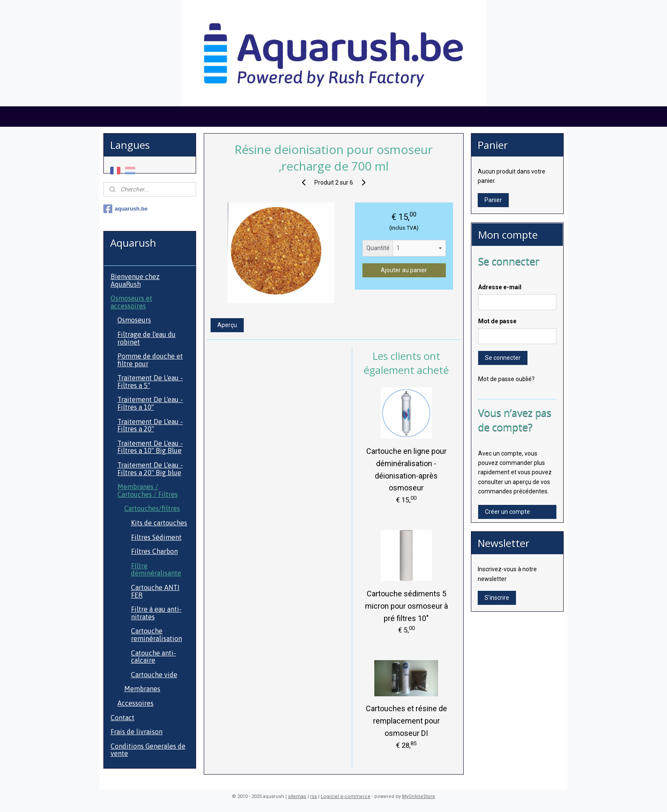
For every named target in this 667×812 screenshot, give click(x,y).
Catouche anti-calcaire (154, 657)
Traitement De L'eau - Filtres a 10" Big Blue (150, 447)
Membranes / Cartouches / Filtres (148, 490)
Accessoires (135, 703)
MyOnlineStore (419, 796)
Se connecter (503, 358)
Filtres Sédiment (156, 537)
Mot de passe (497, 321)
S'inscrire (497, 598)
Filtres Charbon (154, 551)
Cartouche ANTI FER (155, 591)
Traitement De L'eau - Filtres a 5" (150, 382)
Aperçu (227, 325)
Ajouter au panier (404, 270)
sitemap (297, 796)
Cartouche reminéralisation (157, 635)
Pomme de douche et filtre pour (150, 360)
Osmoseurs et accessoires (131, 302)
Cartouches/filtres (152, 508)
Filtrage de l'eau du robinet (147, 338)
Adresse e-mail (500, 287)
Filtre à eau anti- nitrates (156, 613)
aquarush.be (125, 209)
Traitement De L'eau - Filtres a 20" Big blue (150, 469)
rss (314, 796)
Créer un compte (507, 512)
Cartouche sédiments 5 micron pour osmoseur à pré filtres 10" (406, 606)
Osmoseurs (134, 320)
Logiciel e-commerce (346, 796)
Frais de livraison (137, 732)
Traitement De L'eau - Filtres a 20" (150, 425)
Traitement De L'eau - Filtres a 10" (150, 403)
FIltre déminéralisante (156, 570)
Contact (123, 718)
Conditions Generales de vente (148, 750)
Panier (493, 200)
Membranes (142, 689)
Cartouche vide (154, 675)
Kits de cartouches (159, 523)
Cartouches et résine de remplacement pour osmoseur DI (406, 721)
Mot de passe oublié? (506, 379)
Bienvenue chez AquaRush (135, 280)
